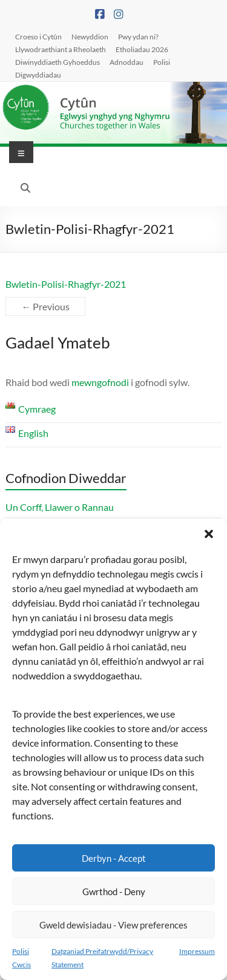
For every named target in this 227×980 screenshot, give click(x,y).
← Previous (45, 306)
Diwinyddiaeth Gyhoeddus (58, 62)
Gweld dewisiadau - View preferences (113, 925)
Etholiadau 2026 (142, 49)
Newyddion (90, 36)
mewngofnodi (100, 382)
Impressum (197, 951)
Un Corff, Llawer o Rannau (60, 507)
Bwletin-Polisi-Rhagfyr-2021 (66, 284)
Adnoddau (127, 62)
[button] (209, 534)
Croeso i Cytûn (38, 36)
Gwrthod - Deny (114, 892)
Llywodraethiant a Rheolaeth (61, 49)
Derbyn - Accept (114, 858)
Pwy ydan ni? (138, 36)
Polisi (162, 62)
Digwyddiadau (38, 75)
